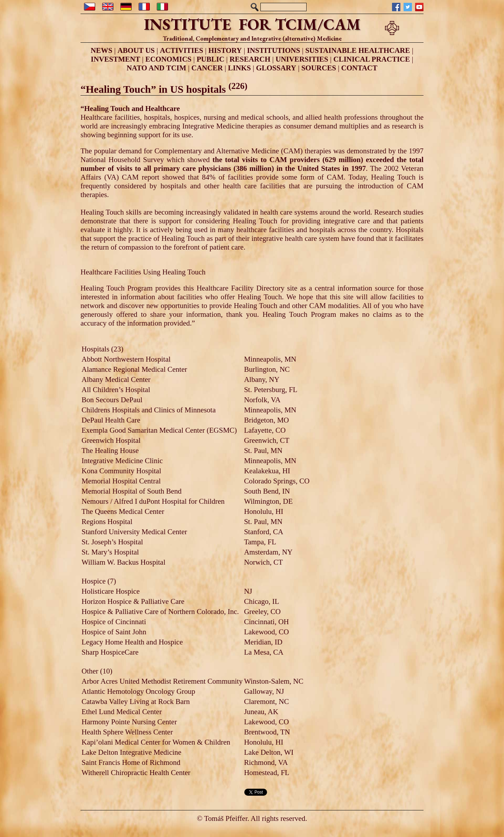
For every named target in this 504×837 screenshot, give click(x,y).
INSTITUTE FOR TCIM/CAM (252, 24)
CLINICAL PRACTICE (372, 59)
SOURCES (319, 68)
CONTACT (359, 68)
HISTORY (225, 50)
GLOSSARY (276, 68)
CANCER (207, 68)
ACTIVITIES (182, 50)
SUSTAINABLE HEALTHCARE (358, 50)
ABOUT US (136, 50)
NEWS (101, 50)
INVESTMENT (115, 59)
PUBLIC (211, 59)
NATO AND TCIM (156, 68)
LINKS (239, 68)
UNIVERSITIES (302, 59)
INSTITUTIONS (274, 50)
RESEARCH (250, 59)
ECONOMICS (168, 59)
